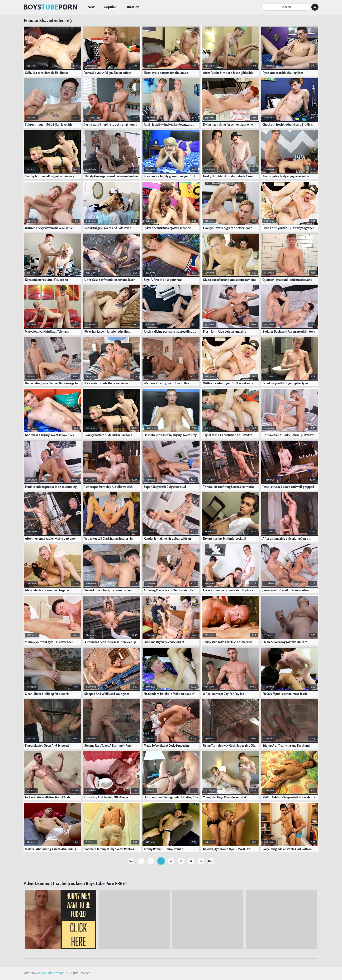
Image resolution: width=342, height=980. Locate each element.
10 (181, 861)
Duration (133, 7)
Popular (110, 7)
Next (211, 861)
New (91, 7)
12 (201, 861)
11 (191, 861)
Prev (131, 861)
